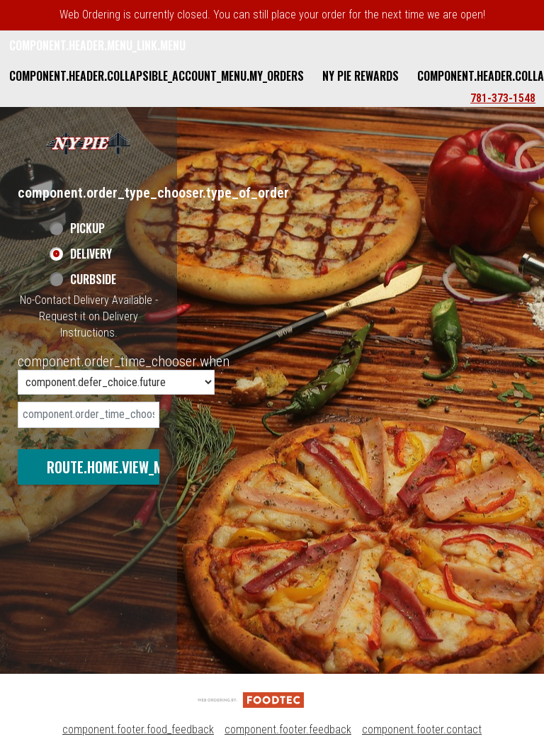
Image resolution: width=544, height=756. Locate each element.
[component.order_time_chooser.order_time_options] (116, 382)
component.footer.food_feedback (138, 729)
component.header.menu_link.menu (97, 45)
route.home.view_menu (116, 467)
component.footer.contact (422, 729)
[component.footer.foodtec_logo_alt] (251, 699)
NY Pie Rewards (361, 76)
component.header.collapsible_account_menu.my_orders (157, 76)
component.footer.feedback (288, 729)
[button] (89, 143)
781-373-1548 (503, 98)
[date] (89, 415)
